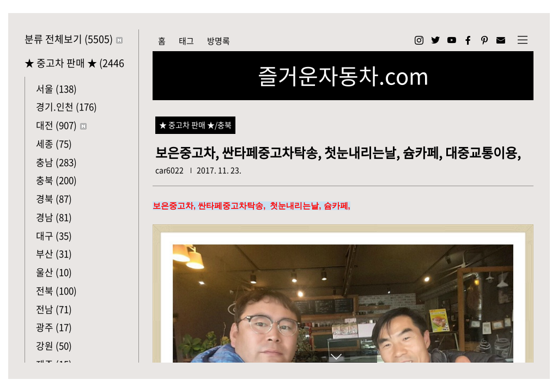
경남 (54, 217)
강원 (54, 345)
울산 (54, 272)
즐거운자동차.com (343, 76)
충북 (56, 180)
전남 (54, 309)
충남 (56, 162)
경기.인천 (66, 106)
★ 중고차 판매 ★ (75, 63)
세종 (54, 143)
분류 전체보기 (74, 39)
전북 (56, 290)
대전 (61, 125)
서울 (56, 88)
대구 (54, 235)
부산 (54, 253)
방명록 (219, 41)
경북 (54, 198)
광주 (54, 327)
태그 (186, 41)
